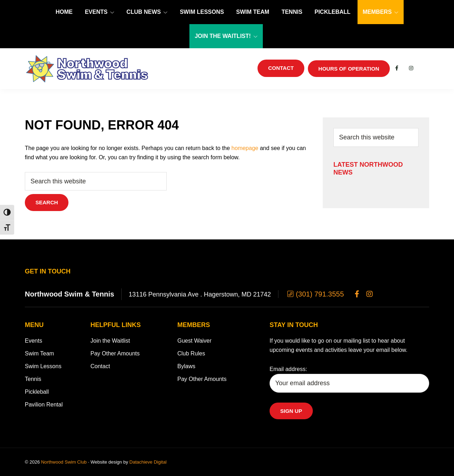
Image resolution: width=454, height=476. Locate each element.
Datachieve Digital (148, 462)
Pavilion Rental (44, 405)
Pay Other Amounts (115, 353)
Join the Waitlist (110, 341)
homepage (245, 148)
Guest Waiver (194, 341)
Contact (100, 366)
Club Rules (191, 353)
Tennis (33, 379)
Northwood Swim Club (64, 462)
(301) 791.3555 (315, 294)
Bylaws (186, 366)
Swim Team (39, 353)
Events (34, 341)
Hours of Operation (349, 69)
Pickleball (37, 392)
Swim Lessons (43, 366)
